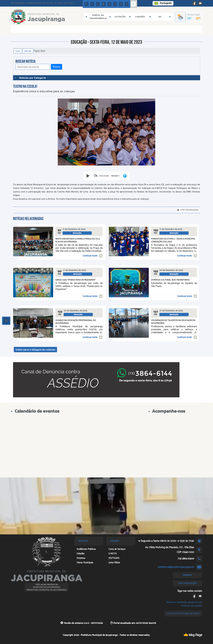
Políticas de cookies (192, 606)
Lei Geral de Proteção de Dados (183, 613)
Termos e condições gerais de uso (184, 602)
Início (18, 51)
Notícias (28, 51)
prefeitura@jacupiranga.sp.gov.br (176, 567)
